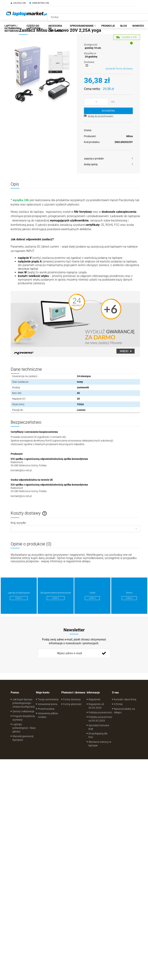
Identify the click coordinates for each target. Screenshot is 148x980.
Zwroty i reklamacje (23, 711)
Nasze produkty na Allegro (124, 711)
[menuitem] (13, 28)
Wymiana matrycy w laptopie (100, 744)
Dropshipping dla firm (98, 735)
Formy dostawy (72, 699)
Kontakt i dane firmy (125, 699)
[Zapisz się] (104, 653)
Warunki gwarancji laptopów (23, 738)
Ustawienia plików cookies (48, 715)
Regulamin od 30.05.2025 (96, 706)
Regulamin (94, 699)
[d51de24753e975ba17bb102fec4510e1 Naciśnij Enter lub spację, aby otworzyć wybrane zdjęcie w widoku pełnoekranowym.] (42, 73)
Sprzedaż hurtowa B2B (99, 727)
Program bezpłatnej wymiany (24, 718)
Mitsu (130, 136)
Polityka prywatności (100, 712)
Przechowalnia (46, 709)
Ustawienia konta (48, 704)
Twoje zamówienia (48, 699)
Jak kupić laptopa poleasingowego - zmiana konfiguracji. (24, 703)
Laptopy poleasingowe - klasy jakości (24, 728)
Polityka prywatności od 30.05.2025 (100, 719)
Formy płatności (72, 704)
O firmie (118, 704)
